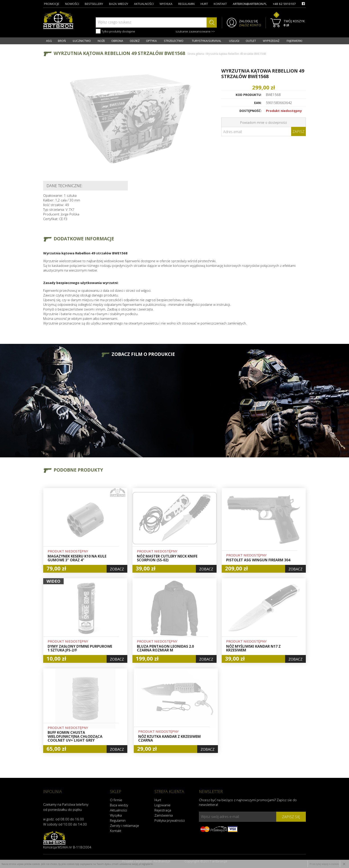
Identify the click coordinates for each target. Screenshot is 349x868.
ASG (49, 41)
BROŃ (62, 41)
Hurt (158, 800)
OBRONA (117, 41)
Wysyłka (116, 815)
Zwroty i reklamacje (125, 825)
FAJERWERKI (294, 41)
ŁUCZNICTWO (82, 41)
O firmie (116, 800)
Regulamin (118, 820)
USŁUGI (234, 41)
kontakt (220, 4)
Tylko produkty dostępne (115, 31)
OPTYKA (151, 41)
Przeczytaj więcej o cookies (324, 864)
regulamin (186, 4)
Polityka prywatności (170, 820)
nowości (72, 4)
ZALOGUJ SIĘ (249, 21)
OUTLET (251, 41)
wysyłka (166, 4)
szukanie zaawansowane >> (195, 31)
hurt (204, 4)
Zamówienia (164, 815)
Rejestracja (163, 810)
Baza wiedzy (119, 805)
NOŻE (101, 41)
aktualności (144, 4)
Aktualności (118, 810)
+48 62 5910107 (284, 4)
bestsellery (94, 4)
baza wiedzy (119, 4)
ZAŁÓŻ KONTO (250, 25)
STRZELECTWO (174, 41)
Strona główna (196, 54)
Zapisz (298, 132)
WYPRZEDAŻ (271, 41)
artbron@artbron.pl (250, 4)
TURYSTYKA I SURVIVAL (207, 41)
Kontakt (116, 831)
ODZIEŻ (135, 41)
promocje (52, 4)
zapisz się (291, 817)
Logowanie (162, 805)
